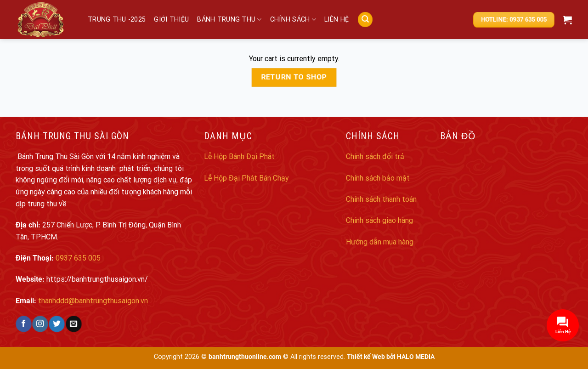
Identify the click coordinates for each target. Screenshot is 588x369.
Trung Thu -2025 (117, 20)
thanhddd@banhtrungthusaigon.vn (93, 301)
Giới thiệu (171, 20)
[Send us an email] (74, 324)
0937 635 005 (78, 258)
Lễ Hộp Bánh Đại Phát (239, 156)
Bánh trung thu (229, 20)
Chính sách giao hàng (379, 220)
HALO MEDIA (416, 357)
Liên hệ (336, 20)
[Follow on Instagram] (40, 324)
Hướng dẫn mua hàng (380, 242)
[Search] (365, 20)
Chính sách (293, 20)
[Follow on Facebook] (24, 324)
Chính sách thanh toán (381, 199)
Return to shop (294, 77)
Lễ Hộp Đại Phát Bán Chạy (246, 178)
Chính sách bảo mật (378, 178)
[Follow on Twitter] (57, 324)
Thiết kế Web (366, 357)
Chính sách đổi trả (375, 156)
